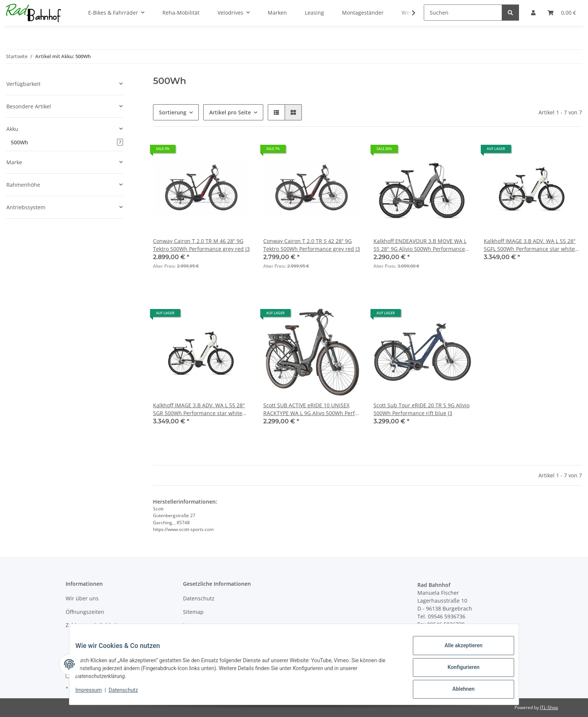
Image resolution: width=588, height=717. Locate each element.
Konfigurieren (457, 671)
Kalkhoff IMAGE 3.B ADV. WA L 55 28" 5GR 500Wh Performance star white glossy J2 (199, 409)
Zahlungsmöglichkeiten (95, 625)
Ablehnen (457, 690)
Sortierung (173, 112)
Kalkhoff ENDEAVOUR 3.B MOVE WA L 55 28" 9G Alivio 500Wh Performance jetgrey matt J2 (420, 245)
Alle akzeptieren (457, 651)
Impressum (197, 625)
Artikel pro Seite (230, 112)
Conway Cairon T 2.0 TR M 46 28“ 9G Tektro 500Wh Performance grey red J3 (201, 245)
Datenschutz (199, 598)
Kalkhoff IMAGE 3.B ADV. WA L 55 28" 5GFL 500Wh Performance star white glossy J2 (530, 245)
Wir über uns (82, 598)
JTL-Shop (549, 707)
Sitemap (193, 612)
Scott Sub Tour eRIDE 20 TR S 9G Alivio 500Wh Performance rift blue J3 (421, 409)
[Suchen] (463, 13)
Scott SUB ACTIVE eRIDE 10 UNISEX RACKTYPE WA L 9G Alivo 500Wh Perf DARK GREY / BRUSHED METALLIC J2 (309, 409)
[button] (276, 112)
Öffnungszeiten (85, 612)
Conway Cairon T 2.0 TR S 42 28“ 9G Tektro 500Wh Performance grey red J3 (312, 245)
